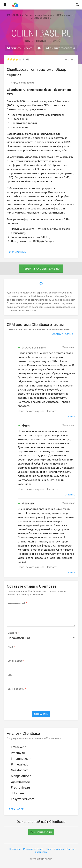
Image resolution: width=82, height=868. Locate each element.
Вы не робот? (16, 689)
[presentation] (33, 697)
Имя (10, 647)
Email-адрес (15, 661)
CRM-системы (18, 252)
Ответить (70, 417)
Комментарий (16, 603)
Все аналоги (17, 809)
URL (10, 675)
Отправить (41, 714)
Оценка (12, 633)
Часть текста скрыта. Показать (38, 411)
